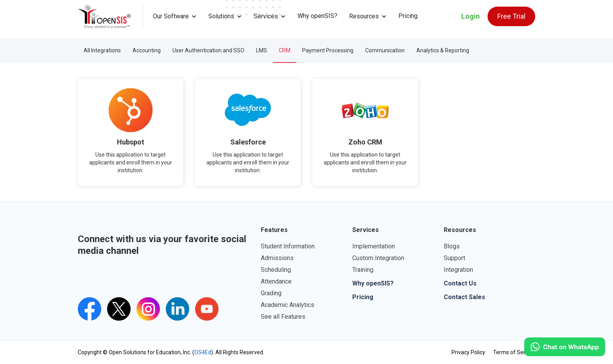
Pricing (408, 16)
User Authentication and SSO (208, 50)
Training (363, 270)
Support (454, 258)
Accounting (147, 50)
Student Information (288, 246)
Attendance (276, 281)
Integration (458, 270)
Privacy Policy (468, 352)
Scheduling (276, 270)
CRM (285, 50)
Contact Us (460, 283)
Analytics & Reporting (443, 50)
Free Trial (511, 16)
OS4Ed (203, 352)
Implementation (374, 246)
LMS (262, 50)
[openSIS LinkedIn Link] (177, 309)
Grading (271, 293)
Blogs (452, 246)
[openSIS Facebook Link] (90, 309)
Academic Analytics (288, 305)
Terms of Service (514, 352)
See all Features (283, 317)
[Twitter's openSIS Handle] (119, 309)
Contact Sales (464, 297)
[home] (110, 16)
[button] (175, 16)
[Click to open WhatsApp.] (565, 347)
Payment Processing (328, 50)
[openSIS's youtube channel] (207, 309)
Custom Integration (378, 258)
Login (471, 16)
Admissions (277, 258)
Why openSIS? (317, 16)
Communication (385, 50)
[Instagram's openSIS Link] (148, 309)
